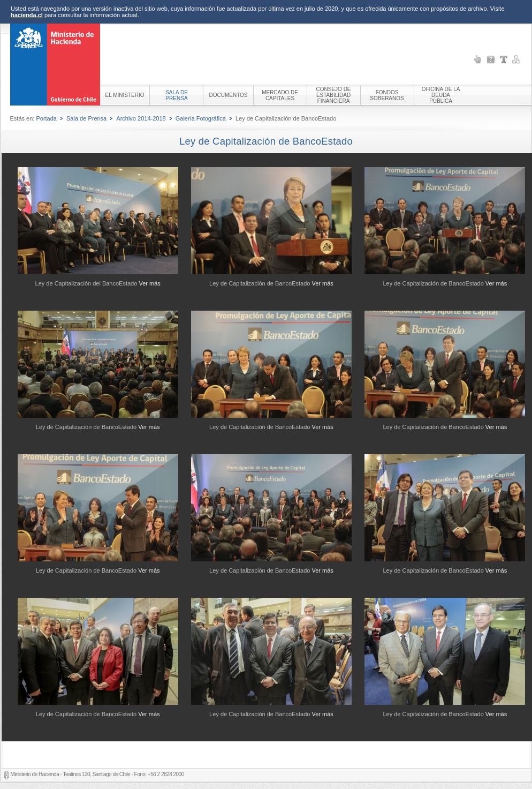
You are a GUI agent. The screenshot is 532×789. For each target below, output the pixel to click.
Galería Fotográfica (201, 118)
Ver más (149, 283)
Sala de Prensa (86, 118)
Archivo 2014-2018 (141, 118)
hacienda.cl (27, 15)
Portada (46, 118)
